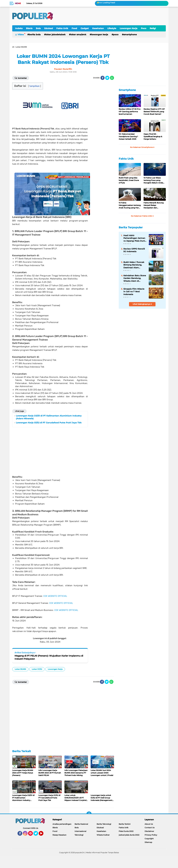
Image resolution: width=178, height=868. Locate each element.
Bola (38, 28)
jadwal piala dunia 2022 (129, 835)
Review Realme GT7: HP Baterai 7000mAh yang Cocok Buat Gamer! (154, 112)
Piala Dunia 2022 (126, 831)
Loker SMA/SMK (78, 35)
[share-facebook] (103, 78)
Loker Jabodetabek (56, 35)
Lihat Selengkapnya (142, 304)
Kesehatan (98, 28)
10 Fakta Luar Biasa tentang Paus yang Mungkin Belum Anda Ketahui (153, 180)
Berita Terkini (125, 824)
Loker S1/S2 (37, 669)
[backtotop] (89, 814)
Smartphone (130, 35)
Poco (144, 28)
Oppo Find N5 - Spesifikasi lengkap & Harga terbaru (153, 136)
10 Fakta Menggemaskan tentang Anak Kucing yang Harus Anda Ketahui (130, 205)
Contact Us (150, 828)
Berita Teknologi (104, 824)
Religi (153, 28)
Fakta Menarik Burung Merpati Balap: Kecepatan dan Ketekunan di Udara (154, 205)
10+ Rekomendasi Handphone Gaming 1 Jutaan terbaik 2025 (128, 136)
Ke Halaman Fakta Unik (142, 216)
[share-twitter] (107, 78)
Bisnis (29, 28)
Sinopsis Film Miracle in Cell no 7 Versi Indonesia (134, 291)
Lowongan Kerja (129, 28)
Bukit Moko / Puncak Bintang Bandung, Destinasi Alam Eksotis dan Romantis (134, 265)
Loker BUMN (20, 669)
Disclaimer (149, 831)
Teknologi (79, 835)
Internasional (80, 831)
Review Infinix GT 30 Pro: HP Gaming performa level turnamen (130, 112)
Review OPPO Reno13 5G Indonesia (134, 250)
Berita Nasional (81, 824)
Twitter (37, 835)
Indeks (19, 28)
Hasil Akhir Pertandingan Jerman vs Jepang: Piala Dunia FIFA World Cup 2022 (135, 238)
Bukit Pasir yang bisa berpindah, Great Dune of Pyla (129, 180)
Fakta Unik (62, 28)
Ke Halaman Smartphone (142, 147)
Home (18, 3)
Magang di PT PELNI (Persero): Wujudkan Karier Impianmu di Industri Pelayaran (49, 657)
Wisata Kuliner (103, 835)
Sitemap (148, 842)
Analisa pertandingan (62, 824)
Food (74, 28)
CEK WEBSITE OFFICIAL (55, 596)
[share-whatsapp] (112, 78)
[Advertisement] (112, 16)
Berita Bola (35, 35)
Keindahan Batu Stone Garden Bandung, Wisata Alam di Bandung (135, 278)
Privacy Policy (151, 835)
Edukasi (49, 28)
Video (21, 35)
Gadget (85, 28)
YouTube (43, 835)
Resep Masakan (59, 835)
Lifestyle (112, 28)
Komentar (21, 78)
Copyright (149, 839)
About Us (149, 824)
